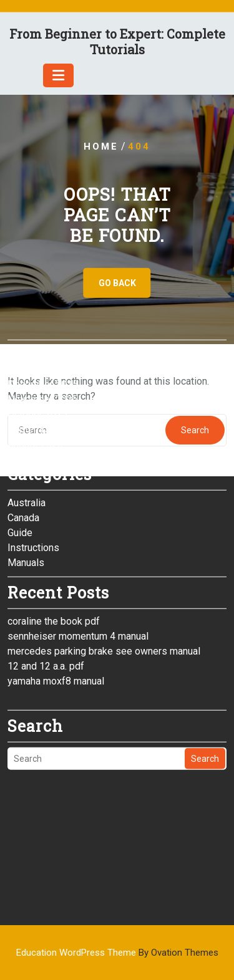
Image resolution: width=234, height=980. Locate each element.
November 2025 (43, 336)
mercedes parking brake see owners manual (104, 588)
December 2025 (43, 321)
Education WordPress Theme (117, 953)
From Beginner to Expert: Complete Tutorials (117, 41)
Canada (23, 454)
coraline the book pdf (54, 558)
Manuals (26, 499)
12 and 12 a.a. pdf (46, 603)
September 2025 (44, 366)
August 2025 (35, 381)
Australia (27, 439)
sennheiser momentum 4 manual (78, 573)
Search (205, 695)
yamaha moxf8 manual (56, 617)
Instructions (33, 484)
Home (101, 147)
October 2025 (37, 351)
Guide (20, 469)
